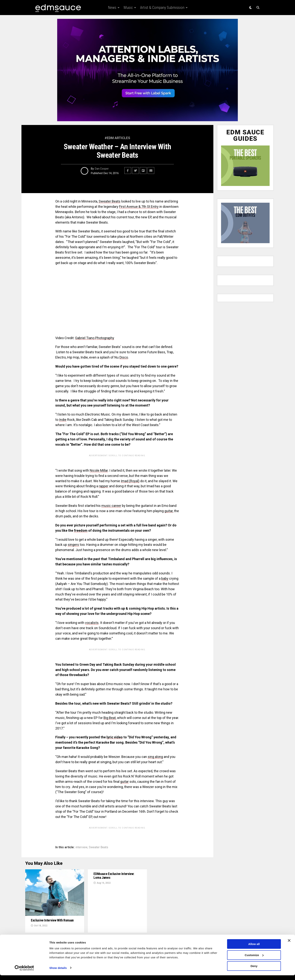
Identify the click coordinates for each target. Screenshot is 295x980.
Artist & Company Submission (162, 8)
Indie (63, 420)
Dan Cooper (102, 169)
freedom (81, 530)
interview (81, 847)
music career (111, 506)
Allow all (254, 949)
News (112, 8)
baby (165, 578)
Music (128, 8)
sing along (155, 757)
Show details (58, 972)
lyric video (115, 737)
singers (73, 545)
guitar (169, 511)
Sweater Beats (109, 201)
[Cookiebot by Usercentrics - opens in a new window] (24, 973)
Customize (254, 960)
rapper (104, 486)
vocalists (92, 623)
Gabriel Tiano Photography (95, 338)
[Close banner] (289, 945)
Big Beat (110, 718)
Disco (124, 357)
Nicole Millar (99, 470)
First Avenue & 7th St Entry (139, 207)
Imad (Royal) (130, 481)
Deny (254, 971)
